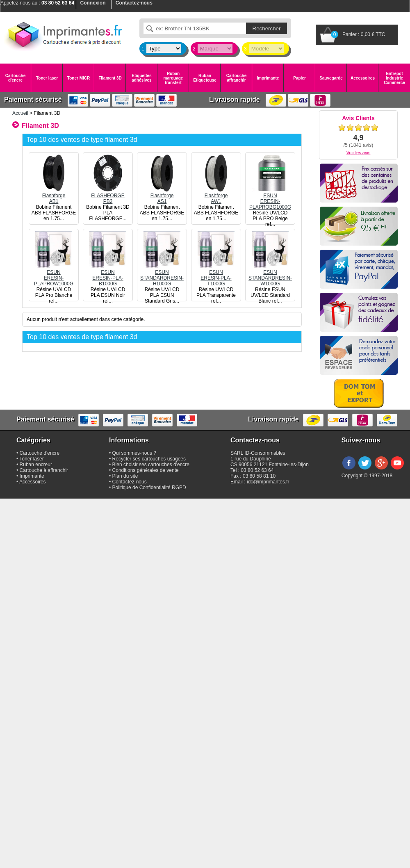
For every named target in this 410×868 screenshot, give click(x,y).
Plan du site (125, 476)
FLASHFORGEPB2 (108, 196)
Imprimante (268, 78)
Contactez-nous (130, 482)
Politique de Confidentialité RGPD (149, 488)
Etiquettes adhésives (141, 78)
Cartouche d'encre (15, 78)
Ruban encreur (36, 465)
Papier (300, 78)
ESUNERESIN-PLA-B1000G (108, 275)
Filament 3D (110, 78)
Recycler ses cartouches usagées (149, 459)
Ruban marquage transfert (173, 78)
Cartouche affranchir (236, 78)
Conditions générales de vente (146, 470)
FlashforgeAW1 (216, 196)
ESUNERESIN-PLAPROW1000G (54, 275)
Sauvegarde (331, 78)
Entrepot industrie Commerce (394, 78)
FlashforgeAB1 (54, 196)
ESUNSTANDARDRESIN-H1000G (162, 275)
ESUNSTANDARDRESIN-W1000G (270, 275)
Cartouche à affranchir (44, 470)
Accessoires (363, 78)
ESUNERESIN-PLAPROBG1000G (270, 198)
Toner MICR (79, 78)
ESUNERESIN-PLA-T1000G (216, 275)
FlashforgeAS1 (162, 196)
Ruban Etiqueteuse (205, 78)
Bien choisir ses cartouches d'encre (151, 465)
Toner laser (47, 78)
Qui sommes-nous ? (134, 453)
